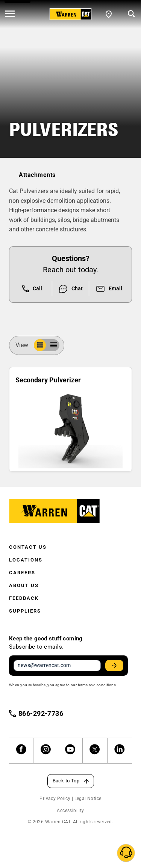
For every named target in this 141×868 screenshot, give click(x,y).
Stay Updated (115, 666)
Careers (22, 573)
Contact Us (28, 547)
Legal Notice (88, 799)
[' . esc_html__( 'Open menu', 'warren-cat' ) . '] (10, 14)
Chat (70, 289)
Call (32, 289)
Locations (26, 560)
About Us (24, 585)
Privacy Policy (55, 799)
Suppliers (25, 611)
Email (109, 289)
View (25, 345)
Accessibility (70, 811)
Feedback (24, 598)
